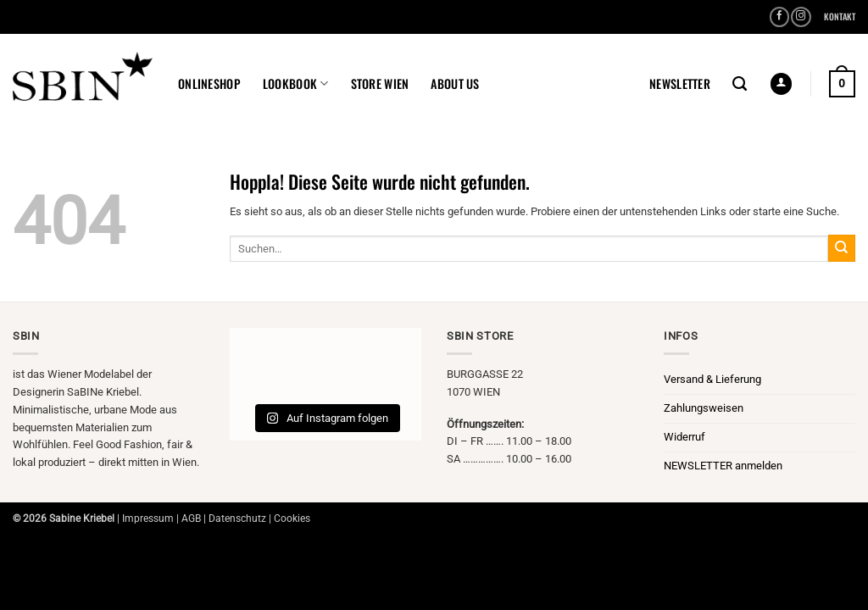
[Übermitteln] (842, 248)
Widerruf (684, 437)
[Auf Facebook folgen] (780, 17)
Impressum (148, 518)
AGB (191, 518)
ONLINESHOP (209, 83)
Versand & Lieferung (712, 379)
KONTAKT (840, 17)
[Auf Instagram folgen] (801, 17)
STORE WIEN (380, 83)
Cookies (292, 518)
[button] (680, 84)
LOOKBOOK (296, 83)
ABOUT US (455, 83)
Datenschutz (237, 518)
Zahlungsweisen (704, 408)
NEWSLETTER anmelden (723, 466)
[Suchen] (740, 84)
